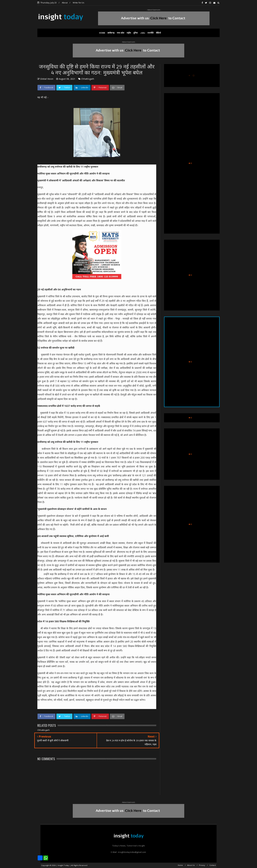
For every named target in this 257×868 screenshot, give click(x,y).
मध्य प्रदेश (121, 33)
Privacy (202, 865)
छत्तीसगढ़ (111, 33)
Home (180, 865)
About (65, 3)
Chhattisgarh (88, 79)
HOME (102, 33)
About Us (191, 865)
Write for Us (78, 3)
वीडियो (158, 33)
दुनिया (136, 33)
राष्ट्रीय (129, 33)
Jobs (143, 33)
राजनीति (150, 33)
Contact (213, 865)
